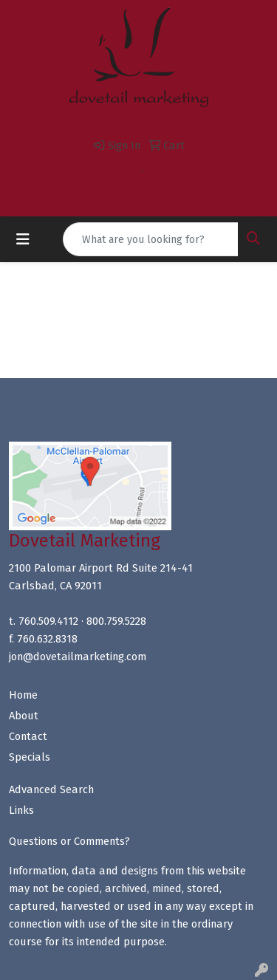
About (24, 716)
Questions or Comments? (69, 841)
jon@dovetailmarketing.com (143, 188)
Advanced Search (51, 789)
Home (23, 695)
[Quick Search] (151, 239)
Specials (30, 757)
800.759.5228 (176, 171)
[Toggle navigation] (23, 239)
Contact (28, 736)
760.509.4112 (108, 171)
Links (21, 810)
